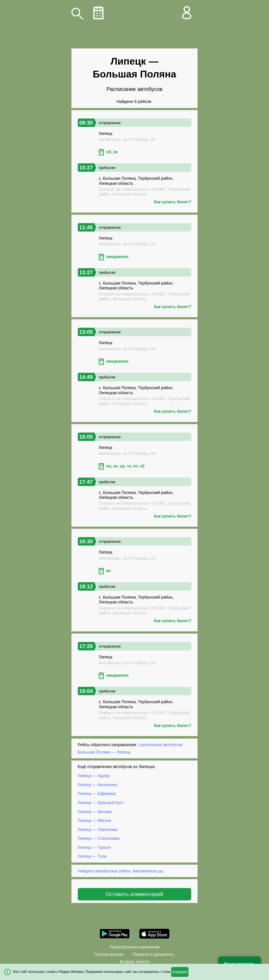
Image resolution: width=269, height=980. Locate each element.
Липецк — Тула (92, 856)
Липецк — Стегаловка (99, 838)
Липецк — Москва (95, 811)
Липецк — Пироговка (98, 829)
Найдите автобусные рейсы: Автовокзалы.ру (120, 871)
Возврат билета (134, 962)
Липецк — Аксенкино (98, 785)
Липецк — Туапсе (94, 847)
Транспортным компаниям (134, 947)
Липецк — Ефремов (97, 794)
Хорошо (180, 972)
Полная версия (109, 954)
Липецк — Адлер (94, 776)
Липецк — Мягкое (95, 820)
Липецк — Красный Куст (101, 803)
